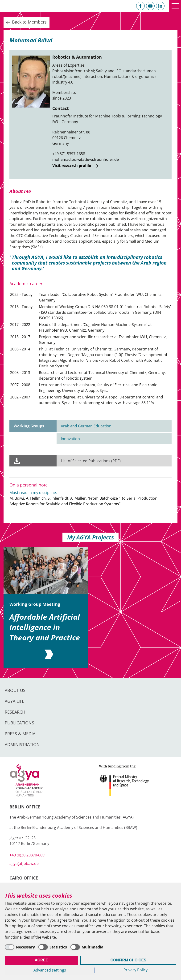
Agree (41, 960)
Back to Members (26, 22)
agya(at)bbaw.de (24, 864)
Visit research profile (76, 166)
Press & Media (20, 734)
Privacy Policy (136, 970)
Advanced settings (50, 970)
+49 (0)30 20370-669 (27, 855)
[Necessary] (20, 947)
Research (15, 712)
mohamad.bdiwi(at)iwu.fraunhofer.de (86, 159)
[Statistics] (53, 947)
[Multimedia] (87, 947)
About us (15, 690)
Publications (19, 723)
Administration (22, 744)
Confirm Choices (128, 960)
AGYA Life (14, 701)
